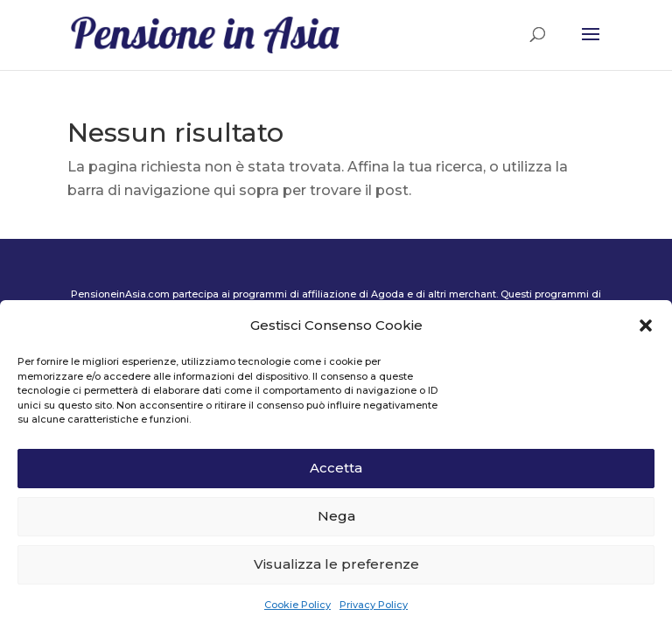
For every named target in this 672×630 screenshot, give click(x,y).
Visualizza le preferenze (336, 564)
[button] (646, 325)
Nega (336, 516)
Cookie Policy (297, 605)
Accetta (336, 468)
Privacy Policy (374, 605)
